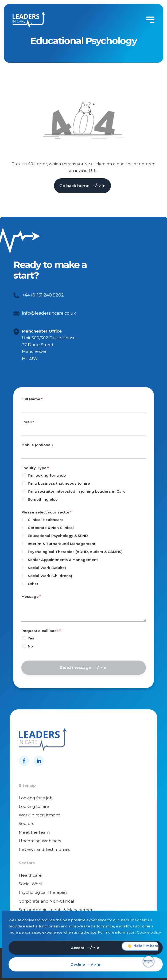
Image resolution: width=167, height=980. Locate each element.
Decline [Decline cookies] (78, 964)
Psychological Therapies (43, 892)
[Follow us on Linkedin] (39, 761)
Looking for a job (36, 798)
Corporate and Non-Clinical (46, 901)
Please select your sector (45, 512)
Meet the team (34, 832)
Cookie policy (149, 932)
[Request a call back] (24, 638)
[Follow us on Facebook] (24, 761)
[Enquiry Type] (24, 475)
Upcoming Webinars (40, 841)
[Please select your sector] (24, 519)
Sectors (26, 823)
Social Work (31, 884)
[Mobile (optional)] (84, 454)
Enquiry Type (34, 468)
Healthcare (30, 875)
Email (27, 422)
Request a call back (40, 631)
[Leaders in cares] (29, 20)
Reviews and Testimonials (44, 849)
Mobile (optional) (37, 445)
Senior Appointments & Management (57, 910)
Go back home (74, 186)
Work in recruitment (39, 815)
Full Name (31, 399)
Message (30, 596)
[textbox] (84, 408)
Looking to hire (34, 806)
